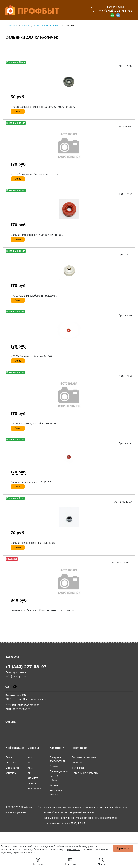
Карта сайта (12, 768)
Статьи (54, 766)
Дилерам (77, 763)
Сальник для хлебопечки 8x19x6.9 (31, 482)
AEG (30, 768)
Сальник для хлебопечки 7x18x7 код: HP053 (37, 235)
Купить (18, 112)
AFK (30, 773)
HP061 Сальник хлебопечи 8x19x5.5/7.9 (34, 174)
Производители (59, 771)
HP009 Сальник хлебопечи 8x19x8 (31, 356)
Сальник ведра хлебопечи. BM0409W (33, 543)
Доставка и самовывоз (85, 757)
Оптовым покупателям (85, 773)
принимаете (74, 850)
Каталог (54, 785)
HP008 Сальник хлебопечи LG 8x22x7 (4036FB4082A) (43, 107)
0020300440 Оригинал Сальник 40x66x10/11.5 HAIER (43, 610)
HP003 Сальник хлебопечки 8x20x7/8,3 (34, 296)
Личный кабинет (54, 778)
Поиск (9, 757)
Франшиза (78, 768)
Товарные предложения (57, 759)
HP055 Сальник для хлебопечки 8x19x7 (34, 424)
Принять (123, 848)
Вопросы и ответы (56, 792)
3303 (30, 757)
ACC (30, 763)
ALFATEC (33, 783)
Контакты (11, 773)
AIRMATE (33, 778)
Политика (11, 763)
